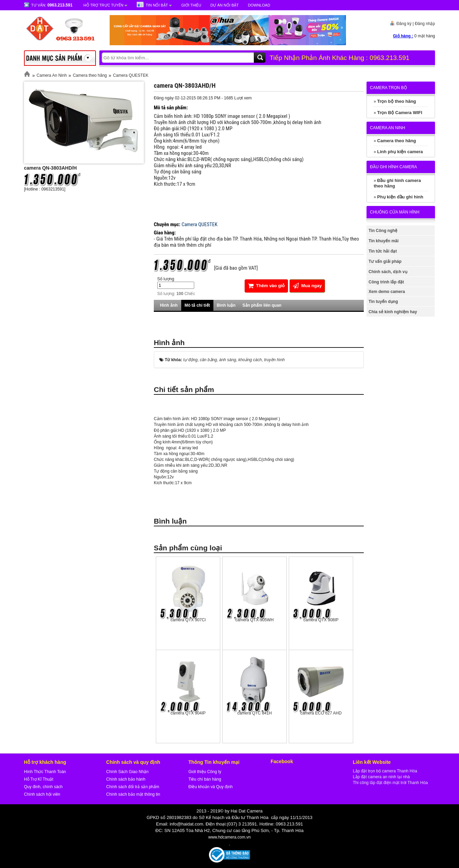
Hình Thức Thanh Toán (45, 772)
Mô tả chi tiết (197, 305)
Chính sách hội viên (42, 794)
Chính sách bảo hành (126, 779)
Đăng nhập (425, 24)
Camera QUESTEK (131, 75)
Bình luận (226, 305)
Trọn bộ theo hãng (397, 101)
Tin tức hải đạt (383, 251)
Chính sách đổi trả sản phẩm (133, 787)
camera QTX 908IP (321, 620)
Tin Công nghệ (383, 231)
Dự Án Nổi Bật (224, 5)
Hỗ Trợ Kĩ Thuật (39, 779)
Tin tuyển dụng (383, 302)
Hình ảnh (169, 305)
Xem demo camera (387, 292)
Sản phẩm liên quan (262, 305)
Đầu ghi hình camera (393, 167)
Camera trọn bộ (388, 88)
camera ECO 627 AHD (321, 713)
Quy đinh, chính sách (43, 787)
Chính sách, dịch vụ (388, 272)
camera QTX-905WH (255, 620)
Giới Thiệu (191, 5)
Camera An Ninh (52, 75)
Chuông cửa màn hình (395, 212)
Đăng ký (404, 24)
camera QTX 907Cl (188, 620)
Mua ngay (307, 286)
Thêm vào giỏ (266, 286)
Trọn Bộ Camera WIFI (400, 113)
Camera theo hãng (90, 75)
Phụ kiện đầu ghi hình (400, 197)
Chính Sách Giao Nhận (127, 772)
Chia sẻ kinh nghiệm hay (393, 312)
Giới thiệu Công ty (205, 772)
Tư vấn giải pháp (385, 261)
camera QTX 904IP (188, 713)
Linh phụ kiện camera (400, 152)
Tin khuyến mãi (383, 241)
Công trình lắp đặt (386, 282)
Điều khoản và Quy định (210, 787)
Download (259, 5)
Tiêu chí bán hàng (205, 779)
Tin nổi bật (157, 5)
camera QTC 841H (255, 713)
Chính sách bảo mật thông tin (133, 794)
